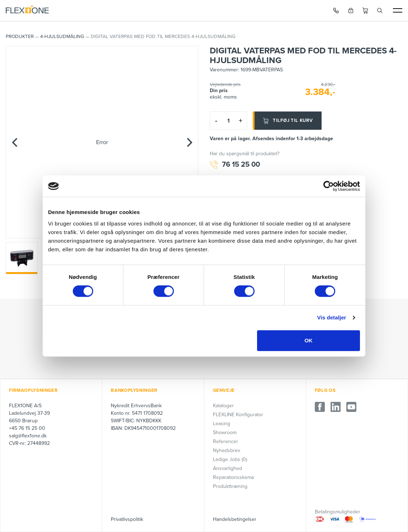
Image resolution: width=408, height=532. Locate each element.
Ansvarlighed (227, 468)
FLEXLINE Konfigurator (238, 415)
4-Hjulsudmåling (62, 37)
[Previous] (15, 142)
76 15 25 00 (235, 165)
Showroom (225, 433)
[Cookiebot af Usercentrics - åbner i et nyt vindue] (329, 186)
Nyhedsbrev (227, 450)
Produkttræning (230, 486)
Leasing (222, 424)
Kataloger (223, 406)
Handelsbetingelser (235, 519)
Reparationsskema (233, 477)
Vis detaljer (332, 317)
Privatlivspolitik (127, 519)
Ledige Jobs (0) (230, 459)
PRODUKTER (20, 37)
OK (309, 340)
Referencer (226, 441)
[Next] (189, 142)
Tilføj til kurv (287, 121)
